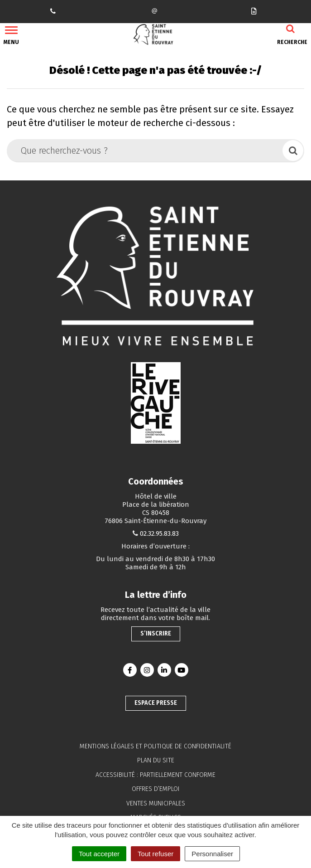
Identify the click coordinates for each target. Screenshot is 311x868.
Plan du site (156, 760)
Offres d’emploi (156, 789)
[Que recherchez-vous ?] (145, 150)
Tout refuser (155, 854)
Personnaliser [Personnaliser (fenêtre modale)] (212, 854)
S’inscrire (156, 633)
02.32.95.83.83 (159, 533)
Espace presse (156, 703)
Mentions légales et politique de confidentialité (155, 746)
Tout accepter (99, 854)
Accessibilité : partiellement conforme (155, 775)
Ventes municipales (156, 803)
